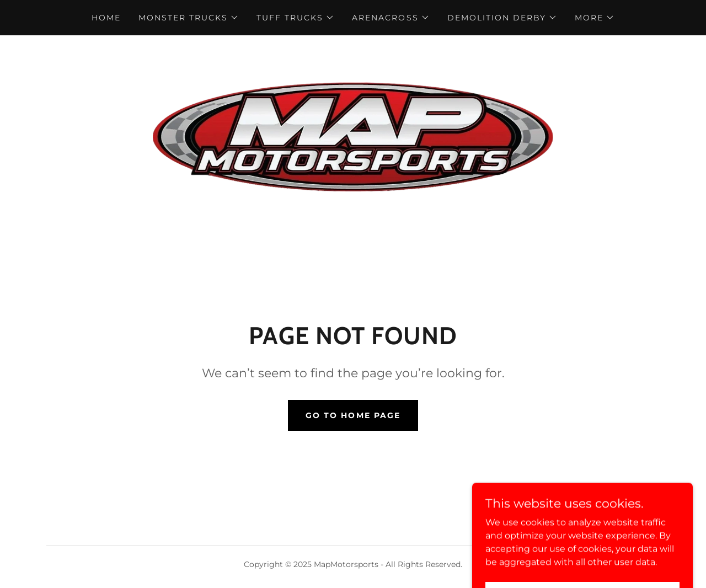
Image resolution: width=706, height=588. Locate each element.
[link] (353, 136)
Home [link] (106, 18)
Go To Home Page (353, 415)
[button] (189, 18)
